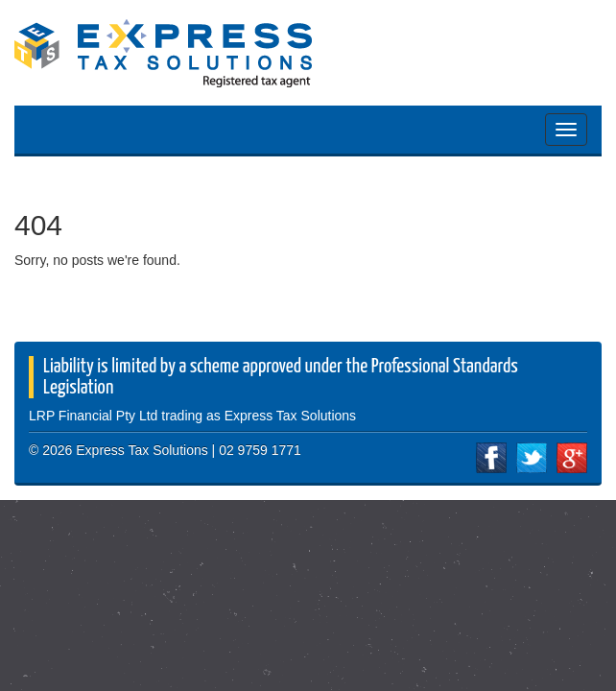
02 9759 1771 (260, 450)
